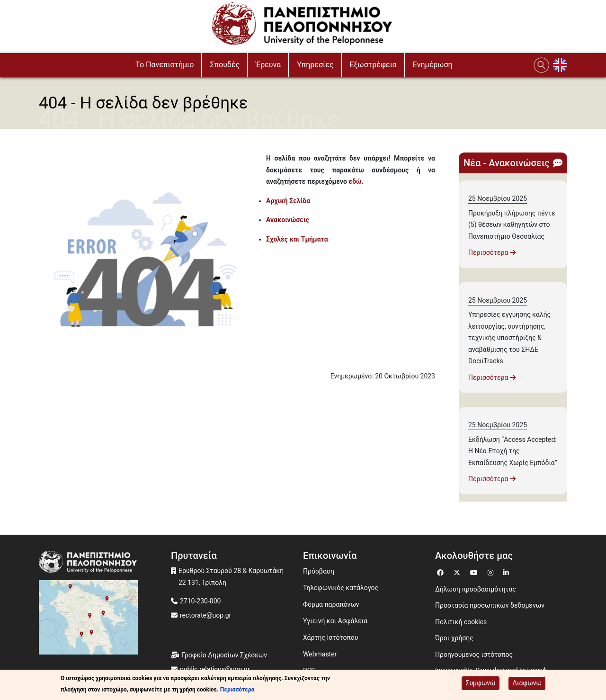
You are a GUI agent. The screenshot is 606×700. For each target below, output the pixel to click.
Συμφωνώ (480, 683)
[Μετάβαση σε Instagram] (492, 571)
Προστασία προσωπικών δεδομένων (490, 605)
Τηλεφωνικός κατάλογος (341, 588)
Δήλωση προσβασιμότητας (476, 589)
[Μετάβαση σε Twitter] (458, 571)
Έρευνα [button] (268, 65)
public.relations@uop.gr (215, 669)
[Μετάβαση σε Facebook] (441, 571)
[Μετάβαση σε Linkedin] (507, 571)
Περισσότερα (492, 252)
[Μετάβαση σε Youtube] (475, 571)
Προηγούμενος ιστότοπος (474, 655)
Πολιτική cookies (461, 622)
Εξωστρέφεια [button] (373, 65)
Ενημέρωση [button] (433, 65)
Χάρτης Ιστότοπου (330, 637)
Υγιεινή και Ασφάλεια (335, 621)
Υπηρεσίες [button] (315, 65)
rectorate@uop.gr (205, 615)
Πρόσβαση (319, 571)
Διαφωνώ (527, 683)
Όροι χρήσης (454, 638)
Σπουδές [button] (225, 65)
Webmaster (320, 654)
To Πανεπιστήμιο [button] (165, 65)
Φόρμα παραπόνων (331, 604)
